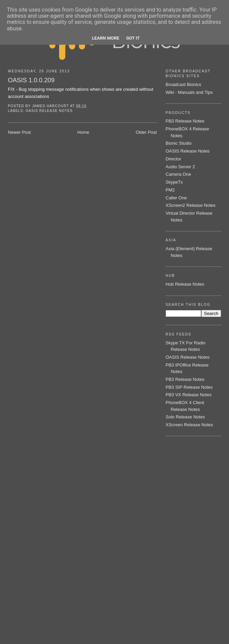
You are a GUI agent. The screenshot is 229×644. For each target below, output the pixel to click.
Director (174, 159)
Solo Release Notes (185, 417)
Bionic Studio (179, 143)
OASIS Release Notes (49, 111)
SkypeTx (174, 182)
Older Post (146, 132)
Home (83, 132)
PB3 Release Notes (185, 121)
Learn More (106, 38)
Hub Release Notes (185, 284)
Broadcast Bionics (184, 84)
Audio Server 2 (180, 167)
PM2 (170, 190)
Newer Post (19, 132)
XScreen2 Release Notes (191, 205)
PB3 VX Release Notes (189, 395)
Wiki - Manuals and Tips (189, 92)
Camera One (178, 174)
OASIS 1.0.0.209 (31, 80)
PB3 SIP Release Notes (189, 387)
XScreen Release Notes (190, 425)
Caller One (176, 198)
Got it (133, 38)
